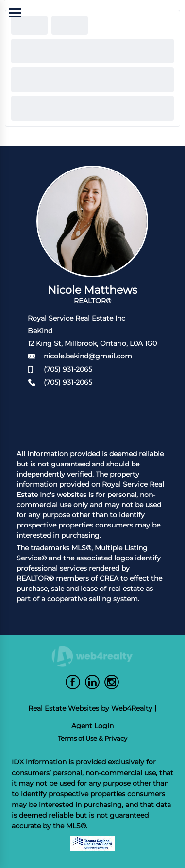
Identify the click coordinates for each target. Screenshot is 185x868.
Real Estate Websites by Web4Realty (90, 708)
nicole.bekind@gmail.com (88, 356)
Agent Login (92, 726)
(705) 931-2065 (68, 369)
